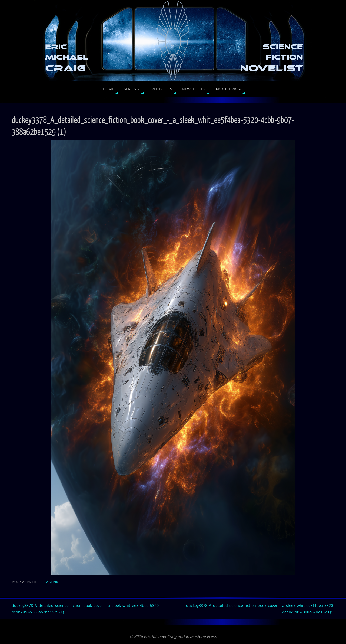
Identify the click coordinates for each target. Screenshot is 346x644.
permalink (49, 582)
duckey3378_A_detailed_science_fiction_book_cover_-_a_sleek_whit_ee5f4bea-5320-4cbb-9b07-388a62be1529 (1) (86, 609)
